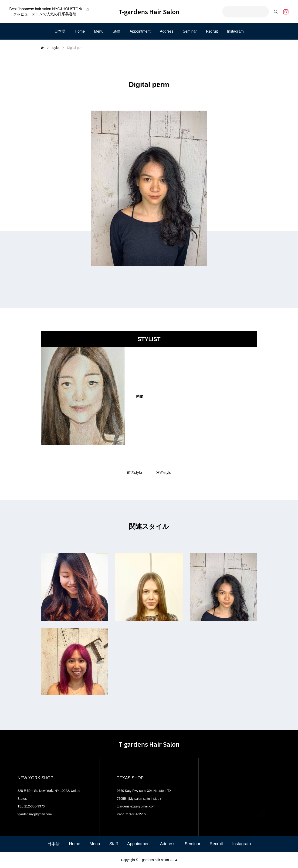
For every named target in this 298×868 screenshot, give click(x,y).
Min (140, 396)
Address (167, 31)
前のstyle (134, 473)
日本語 (60, 31)
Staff (117, 31)
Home (80, 31)
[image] (83, 396)
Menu (99, 31)
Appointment (140, 31)
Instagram (235, 31)
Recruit (212, 31)
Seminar (190, 31)
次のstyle (164, 473)
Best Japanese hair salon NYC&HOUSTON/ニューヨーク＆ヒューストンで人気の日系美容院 (53, 12)
